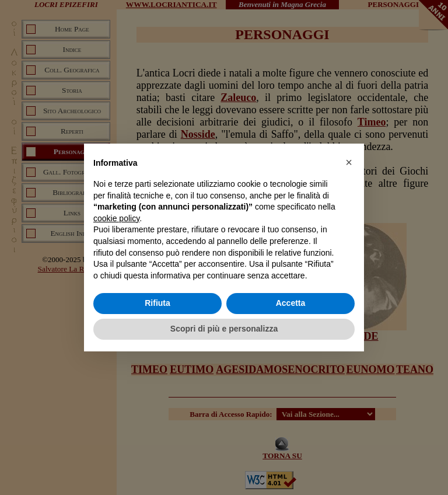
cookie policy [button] (116, 218)
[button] (349, 162)
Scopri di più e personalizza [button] (224, 329)
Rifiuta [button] (157, 303)
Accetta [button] (291, 303)
